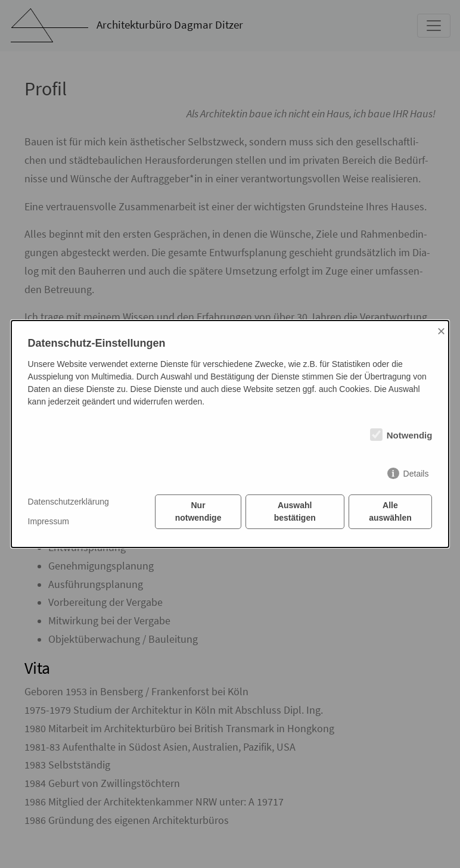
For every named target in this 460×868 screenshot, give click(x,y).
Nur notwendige (198, 511)
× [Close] (442, 331)
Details (416, 474)
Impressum (49, 521)
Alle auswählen (390, 511)
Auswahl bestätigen (295, 511)
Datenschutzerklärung (69, 502)
